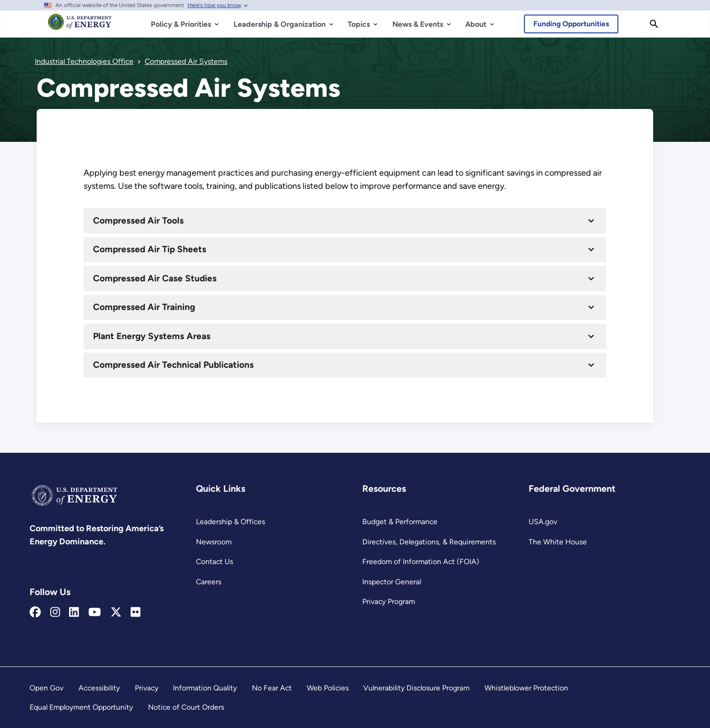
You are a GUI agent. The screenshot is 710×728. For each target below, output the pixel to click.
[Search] (654, 24)
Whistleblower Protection (526, 688)
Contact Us (215, 561)
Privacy (147, 688)
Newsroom (214, 542)
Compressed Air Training (144, 307)
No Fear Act (272, 688)
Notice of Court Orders (186, 707)
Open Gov (47, 688)
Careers (209, 582)
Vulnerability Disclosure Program (416, 688)
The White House (558, 542)
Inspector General (392, 582)
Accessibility (99, 688)
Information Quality (205, 688)
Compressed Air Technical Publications (173, 365)
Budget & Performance (400, 522)
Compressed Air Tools (138, 221)
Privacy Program (389, 601)
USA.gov (543, 522)
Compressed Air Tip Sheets (150, 249)
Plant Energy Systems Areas (152, 336)
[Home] (80, 26)
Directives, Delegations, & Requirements (429, 542)
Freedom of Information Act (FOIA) (421, 561)
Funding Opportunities (571, 24)
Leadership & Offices (230, 522)
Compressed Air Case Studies (155, 278)
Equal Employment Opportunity (81, 707)
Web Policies (328, 688)
